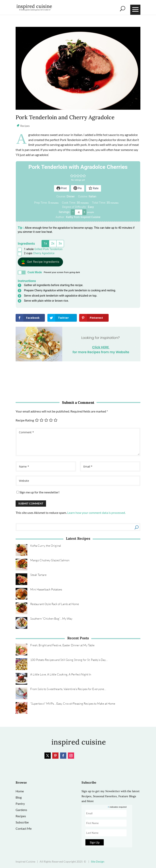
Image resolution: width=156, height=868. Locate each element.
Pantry (20, 804)
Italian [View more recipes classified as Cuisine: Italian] (92, 197)
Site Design (98, 861)
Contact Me (24, 828)
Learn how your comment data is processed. (96, 513)
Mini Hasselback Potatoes (46, 589)
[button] (72, 176)
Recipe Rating (25, 420)
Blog (19, 797)
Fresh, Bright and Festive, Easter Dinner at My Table (62, 645)
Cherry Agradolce (44, 253)
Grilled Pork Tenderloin (48, 249)
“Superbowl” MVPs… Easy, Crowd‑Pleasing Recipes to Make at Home (73, 704)
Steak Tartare (38, 575)
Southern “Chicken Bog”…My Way (51, 619)
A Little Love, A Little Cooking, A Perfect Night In (61, 674)
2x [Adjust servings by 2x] (53, 243)
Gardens (21, 810)
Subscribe (22, 822)
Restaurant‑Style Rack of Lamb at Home (55, 604)
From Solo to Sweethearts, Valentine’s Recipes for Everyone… (68, 689)
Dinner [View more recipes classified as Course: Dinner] (71, 197)
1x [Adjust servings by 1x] (45, 243)
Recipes (25, 126)
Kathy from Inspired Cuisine (83, 217)
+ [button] (84, 212)
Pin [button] (78, 188)
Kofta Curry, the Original (46, 546)
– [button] (73, 212)
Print (62, 188)
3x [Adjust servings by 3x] (60, 243)
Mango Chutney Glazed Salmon (50, 560)
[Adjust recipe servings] (79, 212)
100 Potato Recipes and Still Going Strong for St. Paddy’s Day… (69, 660)
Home (20, 791)
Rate (94, 188)
